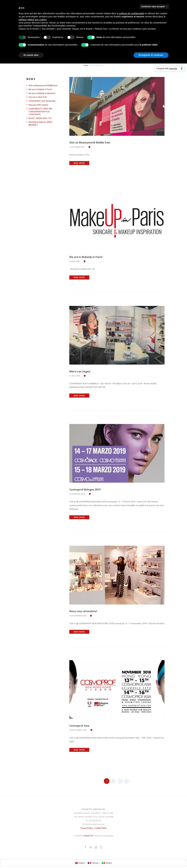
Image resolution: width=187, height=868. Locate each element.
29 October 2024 (77, 147)
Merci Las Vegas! (81, 372)
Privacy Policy (87, 830)
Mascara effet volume (38, 105)
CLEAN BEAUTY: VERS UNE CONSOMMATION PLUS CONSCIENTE (41, 111)
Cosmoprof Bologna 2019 (86, 490)
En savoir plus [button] (31, 55)
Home (86, 65)
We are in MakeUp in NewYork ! (43, 93)
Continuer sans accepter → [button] (154, 6)
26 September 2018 (78, 732)
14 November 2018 (78, 617)
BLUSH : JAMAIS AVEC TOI (41, 118)
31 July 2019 (75, 376)
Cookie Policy (101, 830)
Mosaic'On (89, 837)
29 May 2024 (74, 262)
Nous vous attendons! (84, 612)
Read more (82, 163)
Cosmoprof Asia (80, 727)
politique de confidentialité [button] (132, 13)
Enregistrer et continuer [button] (151, 55)
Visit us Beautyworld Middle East (92, 142)
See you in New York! (38, 97)
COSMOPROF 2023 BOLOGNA (42, 101)
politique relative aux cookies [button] (33, 20)
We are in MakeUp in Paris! (88, 257)
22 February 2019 (77, 495)
